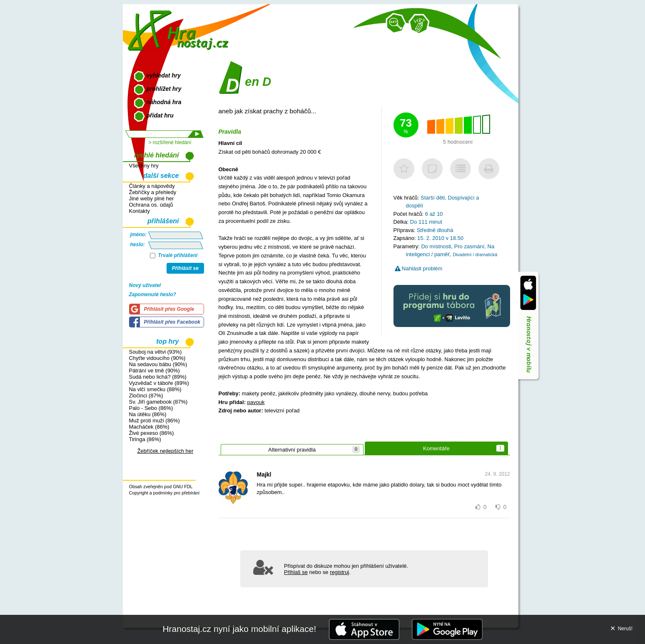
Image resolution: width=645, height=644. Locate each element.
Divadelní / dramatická (475, 255)
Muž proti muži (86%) (154, 421)
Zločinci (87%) (146, 396)
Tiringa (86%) (145, 439)
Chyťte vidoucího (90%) (157, 358)
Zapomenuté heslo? (153, 295)
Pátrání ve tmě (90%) (154, 371)
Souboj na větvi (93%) (156, 352)
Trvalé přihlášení (174, 255)
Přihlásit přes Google (169, 309)
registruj (339, 572)
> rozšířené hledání (170, 142)
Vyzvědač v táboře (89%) (159, 383)
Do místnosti (436, 246)
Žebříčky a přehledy (153, 192)
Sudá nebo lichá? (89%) (158, 377)
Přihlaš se (296, 572)
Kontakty (139, 211)
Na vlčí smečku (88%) (155, 389)
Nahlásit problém (419, 268)
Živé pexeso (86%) (152, 433)
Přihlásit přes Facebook (172, 322)
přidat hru (160, 115)
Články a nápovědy (152, 186)
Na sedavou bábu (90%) (158, 364)
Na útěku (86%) (148, 414)
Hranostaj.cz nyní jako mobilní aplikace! (239, 629)
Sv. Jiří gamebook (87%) (158, 402)
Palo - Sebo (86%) (151, 408)
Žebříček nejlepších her (166, 451)
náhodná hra (164, 102)
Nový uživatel (145, 285)
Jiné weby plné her (152, 198)
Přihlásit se (185, 268)
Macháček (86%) (149, 427)
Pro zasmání (469, 246)
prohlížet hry (164, 89)
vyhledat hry (164, 75)
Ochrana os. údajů (151, 205)
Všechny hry (144, 166)
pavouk (256, 402)
